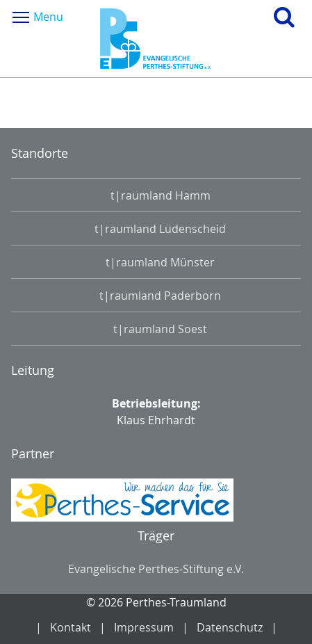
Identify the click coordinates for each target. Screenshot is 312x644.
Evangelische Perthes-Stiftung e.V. (156, 569)
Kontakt (71, 627)
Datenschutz (230, 627)
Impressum (144, 627)
